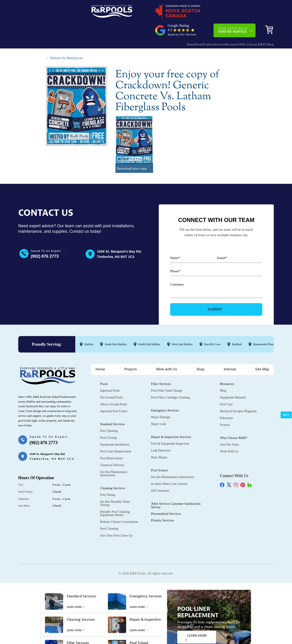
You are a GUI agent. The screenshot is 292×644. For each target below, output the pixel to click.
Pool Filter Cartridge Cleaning (170, 382)
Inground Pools (110, 375)
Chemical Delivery (112, 449)
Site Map (262, 354)
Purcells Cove (212, 328)
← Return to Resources (64, 42)
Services (199, 26)
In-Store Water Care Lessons (169, 468)
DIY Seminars (160, 475)
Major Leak (159, 408)
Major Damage (161, 401)
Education (226, 402)
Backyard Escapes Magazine (238, 395)
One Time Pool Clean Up (116, 520)
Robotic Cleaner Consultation (119, 506)
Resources (216, 26)
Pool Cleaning (109, 513)
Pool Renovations (111, 442)
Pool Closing (108, 422)
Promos (225, 409)
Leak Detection (161, 435)
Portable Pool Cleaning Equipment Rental (115, 498)
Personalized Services (166, 498)
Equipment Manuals (233, 382)
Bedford (237, 328)
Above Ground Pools (114, 389)
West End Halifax (182, 328)
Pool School (159, 454)
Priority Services (162, 505)
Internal (230, 354)
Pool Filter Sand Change (167, 375)
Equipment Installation (115, 429)
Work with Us (167, 354)
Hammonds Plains (264, 328)
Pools (169, 26)
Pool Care (226, 389)
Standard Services (112, 408)
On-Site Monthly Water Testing (115, 488)
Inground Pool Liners (114, 395)
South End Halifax (116, 328)
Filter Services (161, 368)
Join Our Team (229, 429)
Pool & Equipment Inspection (170, 428)
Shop (267, 26)
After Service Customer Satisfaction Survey (176, 490)
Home (157, 26)
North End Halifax (149, 328)
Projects (183, 26)
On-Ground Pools (111, 382)
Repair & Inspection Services (171, 421)
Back (286, 415)
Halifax (89, 328)
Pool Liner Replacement (116, 436)
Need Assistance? (233, 12)
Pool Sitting (108, 479)
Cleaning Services (113, 472)
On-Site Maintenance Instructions (114, 458)
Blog (223, 375)
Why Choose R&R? (242, 26)
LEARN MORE (196, 622)
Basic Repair (159, 442)
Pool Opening (109, 415)
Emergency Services (165, 395)
